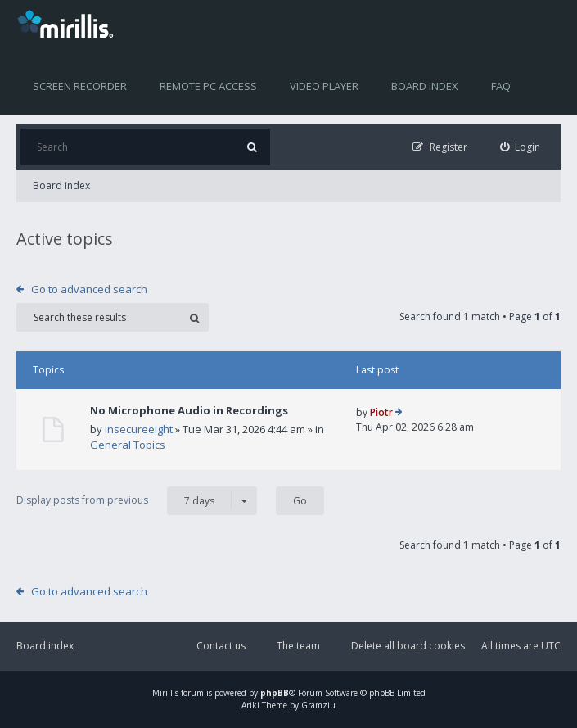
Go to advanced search (89, 289)
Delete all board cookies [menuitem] (408, 646)
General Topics (128, 445)
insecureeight (139, 429)
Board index (425, 86)
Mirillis (165, 693)
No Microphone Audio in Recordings (189, 410)
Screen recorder (80, 86)
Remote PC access (208, 86)
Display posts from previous (137, 501)
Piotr (381, 412)
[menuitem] (521, 147)
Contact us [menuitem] (221, 646)
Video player (324, 86)
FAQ (501, 86)
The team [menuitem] (298, 646)
